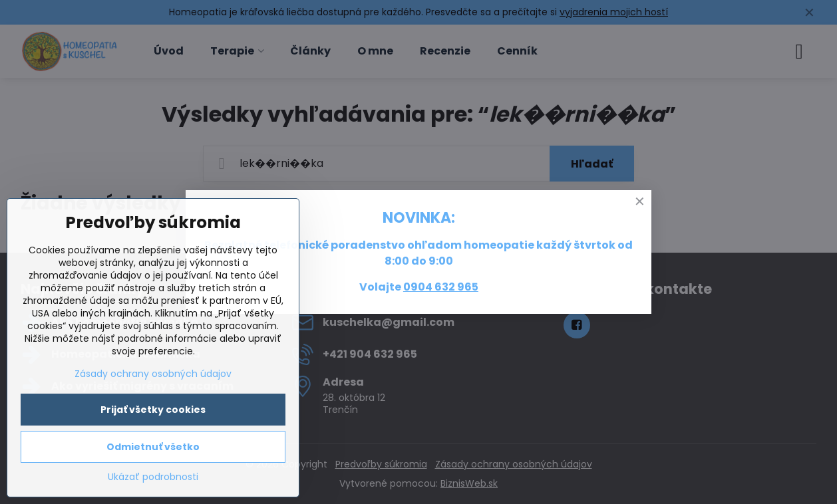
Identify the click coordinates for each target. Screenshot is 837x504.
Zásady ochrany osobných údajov (153, 374)
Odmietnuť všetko (153, 447)
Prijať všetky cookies (153, 410)
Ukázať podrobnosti (153, 477)
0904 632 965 (441, 287)
